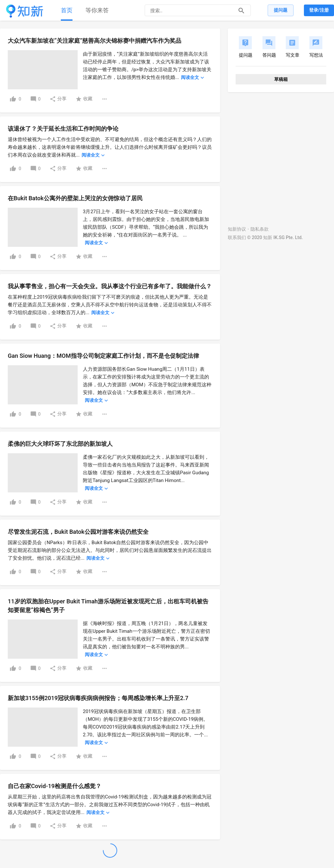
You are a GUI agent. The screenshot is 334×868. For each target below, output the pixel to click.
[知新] (25, 11)
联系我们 (237, 237)
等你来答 (97, 10)
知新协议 (237, 229)
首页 (67, 10)
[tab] (67, 10)
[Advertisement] (61, 157)
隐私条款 (260, 229)
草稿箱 (281, 79)
